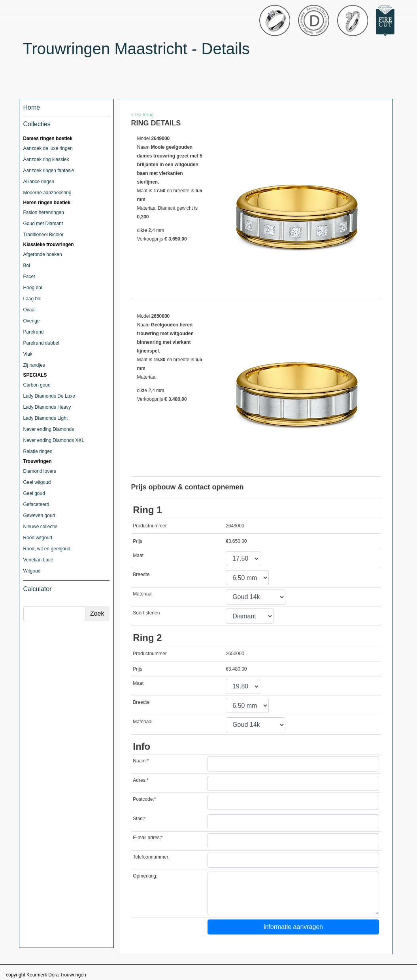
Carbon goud (37, 385)
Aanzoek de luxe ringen (48, 148)
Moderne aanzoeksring (47, 193)
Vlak (28, 354)
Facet (29, 277)
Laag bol (32, 299)
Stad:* (139, 819)
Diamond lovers (40, 471)
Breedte (141, 574)
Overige (32, 321)
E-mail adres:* (148, 838)
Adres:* (141, 780)
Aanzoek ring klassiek (46, 159)
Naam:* (141, 761)
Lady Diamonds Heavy (47, 407)
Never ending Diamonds (49, 429)
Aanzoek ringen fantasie (49, 171)
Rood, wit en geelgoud (47, 549)
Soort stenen (146, 613)
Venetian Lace (38, 560)
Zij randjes (34, 365)
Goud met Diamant (43, 224)
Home (32, 107)
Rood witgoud (38, 538)
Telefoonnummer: (151, 857)
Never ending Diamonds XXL (54, 440)
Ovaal (29, 310)
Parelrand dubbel (41, 343)
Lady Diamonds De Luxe (49, 396)
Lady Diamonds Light (46, 418)
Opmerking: (145, 876)
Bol (27, 265)
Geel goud (34, 493)
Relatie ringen (38, 451)
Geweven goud (39, 516)
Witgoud (32, 571)
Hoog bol (33, 288)
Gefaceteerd (36, 504)
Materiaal (142, 594)
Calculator (38, 589)
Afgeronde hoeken (43, 254)
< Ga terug (142, 115)
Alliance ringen (39, 182)
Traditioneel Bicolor (43, 235)
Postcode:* (144, 799)
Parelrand (34, 332)
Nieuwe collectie (41, 527)
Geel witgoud (37, 482)
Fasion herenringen (44, 212)
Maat (138, 555)
